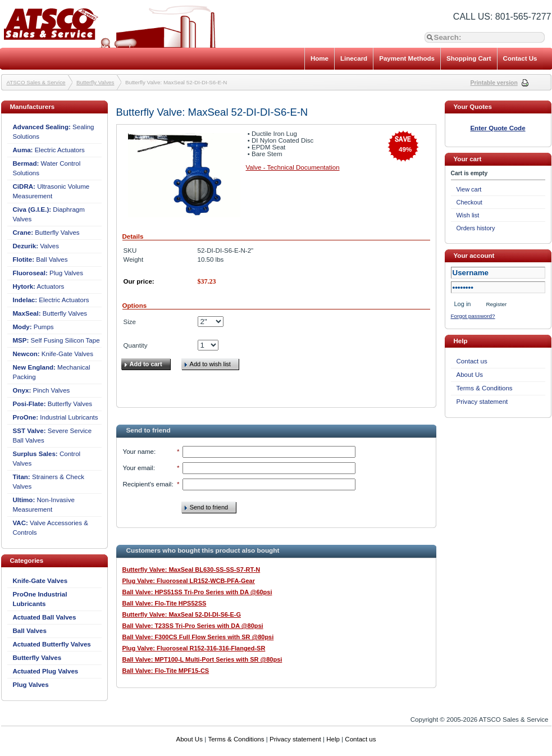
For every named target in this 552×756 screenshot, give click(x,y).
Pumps (33, 327)
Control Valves (47, 459)
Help (333, 739)
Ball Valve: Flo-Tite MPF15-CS (166, 671)
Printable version (494, 83)
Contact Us (520, 58)
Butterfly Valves (95, 82)
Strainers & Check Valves (49, 482)
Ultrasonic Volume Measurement (51, 191)
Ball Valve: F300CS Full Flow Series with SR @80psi (198, 637)
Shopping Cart (469, 58)
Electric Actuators (49, 150)
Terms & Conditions (485, 388)
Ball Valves (40, 259)
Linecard (354, 58)
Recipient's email (147, 484)
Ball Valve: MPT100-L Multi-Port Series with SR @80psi (202, 659)
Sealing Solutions (54, 132)
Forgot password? (473, 316)
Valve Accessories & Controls (51, 528)
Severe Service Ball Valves (53, 436)
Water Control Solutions (47, 168)
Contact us (472, 361)
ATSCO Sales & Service (36, 82)
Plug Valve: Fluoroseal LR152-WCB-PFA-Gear (189, 581)
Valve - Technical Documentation (293, 167)
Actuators (39, 286)
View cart (469, 189)
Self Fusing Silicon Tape (56, 340)
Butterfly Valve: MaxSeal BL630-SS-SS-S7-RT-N (191, 570)
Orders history (476, 228)
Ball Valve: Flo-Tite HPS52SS (165, 603)
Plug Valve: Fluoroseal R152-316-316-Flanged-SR (194, 648)
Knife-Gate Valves (53, 354)
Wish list (468, 215)
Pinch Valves (42, 390)
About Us (470, 375)
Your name (138, 452)
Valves (36, 246)
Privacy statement (482, 402)
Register (496, 304)
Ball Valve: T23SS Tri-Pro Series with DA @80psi (193, 626)
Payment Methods (407, 58)
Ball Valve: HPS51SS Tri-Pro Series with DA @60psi (197, 592)
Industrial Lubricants (56, 417)
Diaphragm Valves (49, 214)
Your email (138, 468)
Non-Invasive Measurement (44, 505)
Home (320, 58)
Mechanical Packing (52, 372)
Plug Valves (48, 273)
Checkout (469, 202)
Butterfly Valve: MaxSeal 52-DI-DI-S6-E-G (182, 614)
